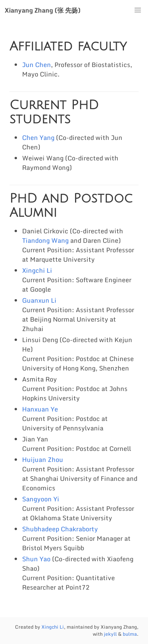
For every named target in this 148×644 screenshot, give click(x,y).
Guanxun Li (39, 300)
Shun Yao (36, 559)
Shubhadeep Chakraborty (60, 529)
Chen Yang (38, 138)
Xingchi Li (37, 270)
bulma (130, 634)
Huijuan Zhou (43, 460)
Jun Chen (37, 65)
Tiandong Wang (45, 240)
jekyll (110, 634)
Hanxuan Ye (40, 409)
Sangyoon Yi (41, 499)
